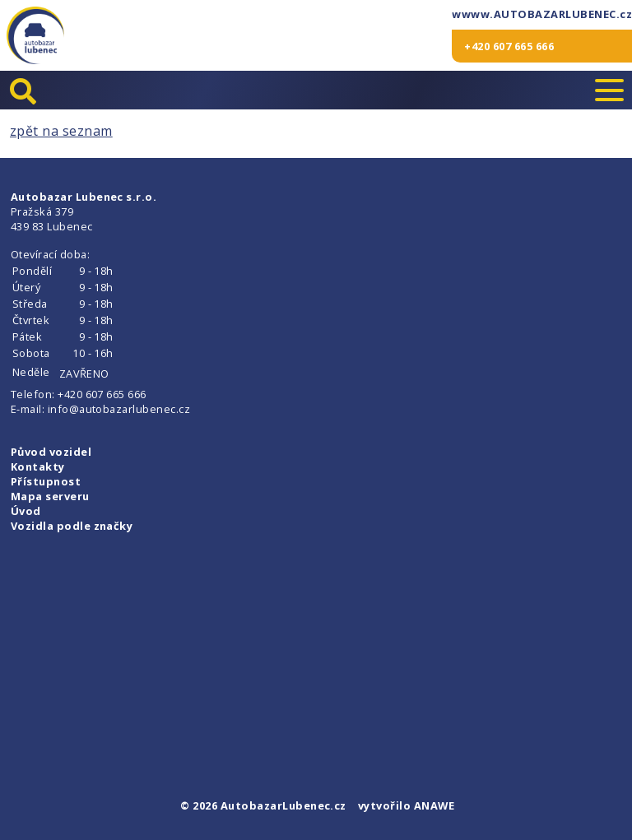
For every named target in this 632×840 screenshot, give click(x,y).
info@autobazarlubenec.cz (119, 409)
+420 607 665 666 (509, 46)
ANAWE (434, 805)
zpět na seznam (61, 131)
